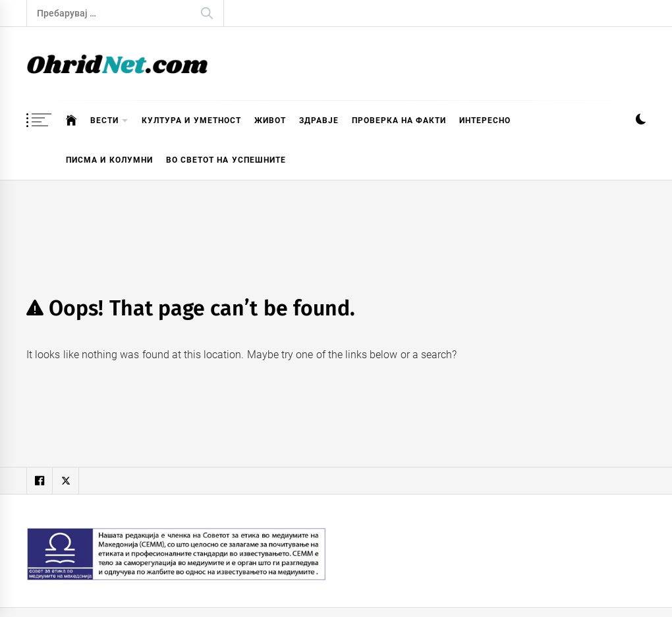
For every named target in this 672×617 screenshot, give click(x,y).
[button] (641, 121)
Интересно (485, 121)
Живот (270, 121)
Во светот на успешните (226, 160)
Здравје (319, 121)
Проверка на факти (399, 121)
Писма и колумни (109, 160)
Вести (109, 121)
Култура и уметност (191, 121)
